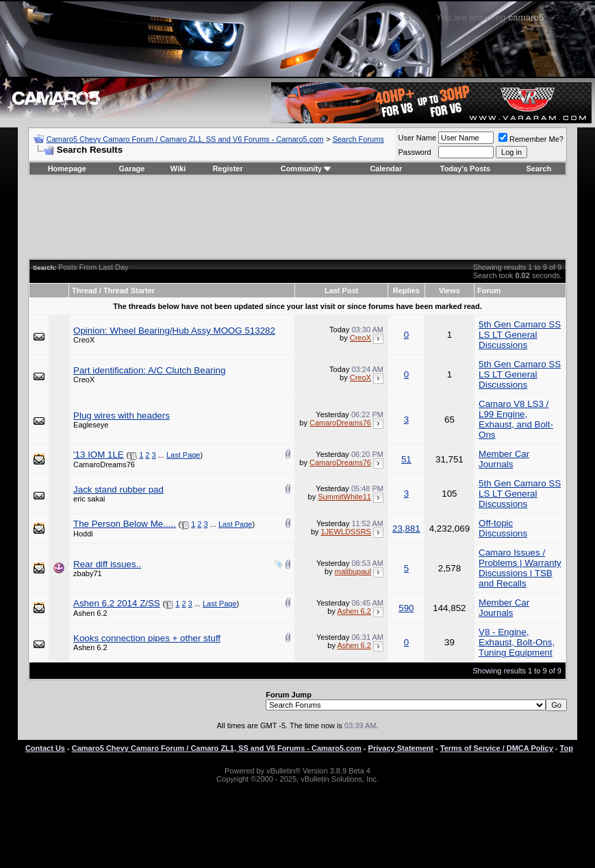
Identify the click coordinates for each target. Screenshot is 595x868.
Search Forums (358, 139)
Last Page (183, 455)
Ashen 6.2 (90, 613)
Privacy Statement (401, 748)
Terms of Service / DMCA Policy (497, 748)
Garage (132, 169)
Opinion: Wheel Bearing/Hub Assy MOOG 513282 (174, 331)
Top (567, 748)
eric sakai (89, 499)
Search (539, 169)
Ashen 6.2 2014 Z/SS (117, 603)
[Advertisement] (297, 217)
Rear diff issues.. (107, 564)
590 (406, 608)
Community (306, 169)
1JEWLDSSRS (346, 532)
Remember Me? (531, 139)
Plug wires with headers (122, 416)
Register (228, 169)
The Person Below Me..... (125, 524)
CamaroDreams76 (340, 423)
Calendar (386, 169)
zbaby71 (88, 573)
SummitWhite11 (344, 497)
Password (414, 152)
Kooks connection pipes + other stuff (147, 638)
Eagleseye (91, 425)
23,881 (406, 529)
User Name (417, 138)
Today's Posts (465, 169)
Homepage (67, 169)
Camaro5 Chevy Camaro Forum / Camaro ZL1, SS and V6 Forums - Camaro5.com (185, 139)
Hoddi (83, 534)
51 (406, 459)
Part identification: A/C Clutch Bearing (149, 370)
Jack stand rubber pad (118, 489)
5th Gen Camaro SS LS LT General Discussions (520, 335)
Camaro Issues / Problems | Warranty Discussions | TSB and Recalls (520, 568)
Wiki (178, 169)
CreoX (84, 340)
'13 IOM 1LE (99, 455)
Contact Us (45, 748)
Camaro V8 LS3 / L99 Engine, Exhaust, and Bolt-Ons (516, 419)
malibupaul (353, 571)
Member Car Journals (504, 459)
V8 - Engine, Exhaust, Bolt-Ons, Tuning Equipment (517, 642)
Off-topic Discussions (503, 528)
